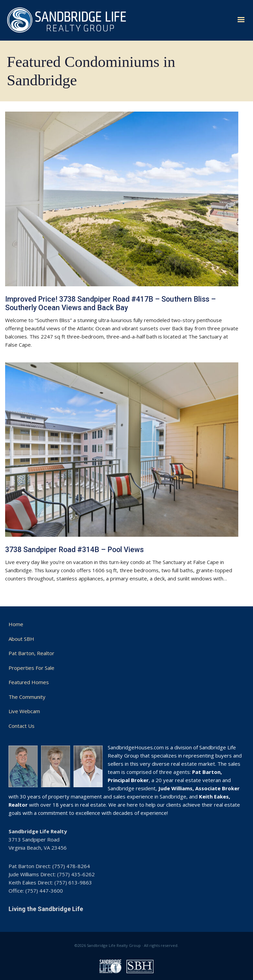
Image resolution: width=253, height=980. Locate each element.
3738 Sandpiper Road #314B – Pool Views (74, 550)
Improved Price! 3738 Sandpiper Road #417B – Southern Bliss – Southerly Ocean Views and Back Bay (110, 303)
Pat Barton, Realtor (31, 653)
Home (16, 624)
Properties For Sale (31, 668)
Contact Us (22, 726)
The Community (27, 697)
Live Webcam (24, 711)
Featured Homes (29, 682)
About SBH (21, 639)
